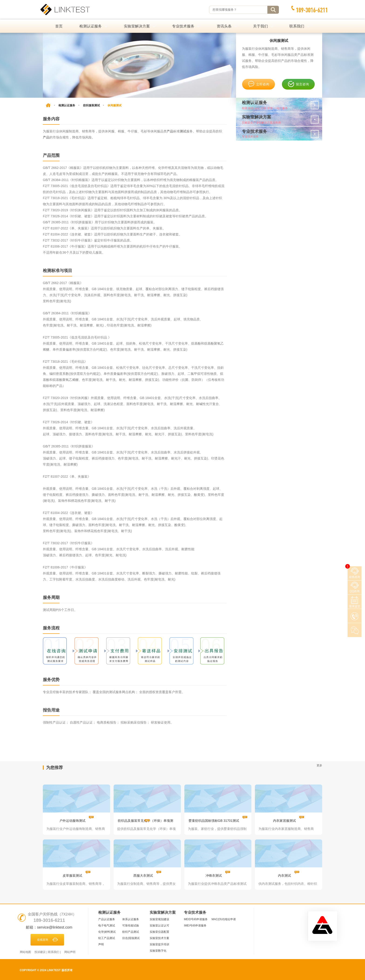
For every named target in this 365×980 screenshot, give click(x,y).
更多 (319, 765)
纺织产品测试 (131, 932)
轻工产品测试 (107, 938)
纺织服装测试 (91, 105)
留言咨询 (298, 84)
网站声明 (70, 952)
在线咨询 (47, 940)
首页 (59, 26)
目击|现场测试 (131, 938)
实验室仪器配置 (159, 932)
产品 (170, 131)
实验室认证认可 (159, 926)
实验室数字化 (158, 951)
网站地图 (25, 952)
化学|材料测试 (107, 932)
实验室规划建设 (159, 919)
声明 (101, 944)
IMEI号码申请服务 (195, 926)
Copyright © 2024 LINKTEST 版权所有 (46, 970)
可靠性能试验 (131, 926)
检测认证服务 (67, 105)
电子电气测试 (107, 926)
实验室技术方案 (159, 938)
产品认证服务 (107, 919)
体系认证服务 (131, 919)
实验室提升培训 (159, 944)
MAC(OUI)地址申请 (224, 919)
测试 (183, 131)
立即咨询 (259, 84)
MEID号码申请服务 (196, 919)
